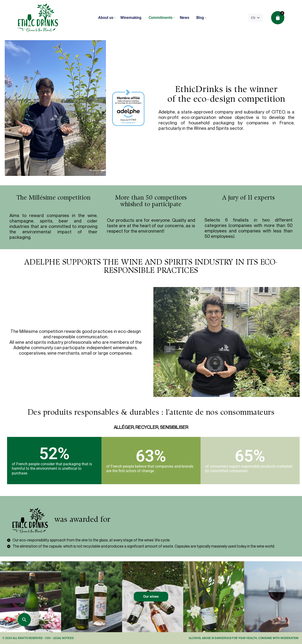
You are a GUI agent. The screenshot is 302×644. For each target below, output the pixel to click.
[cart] (278, 18)
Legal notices (63, 638)
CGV (48, 638)
